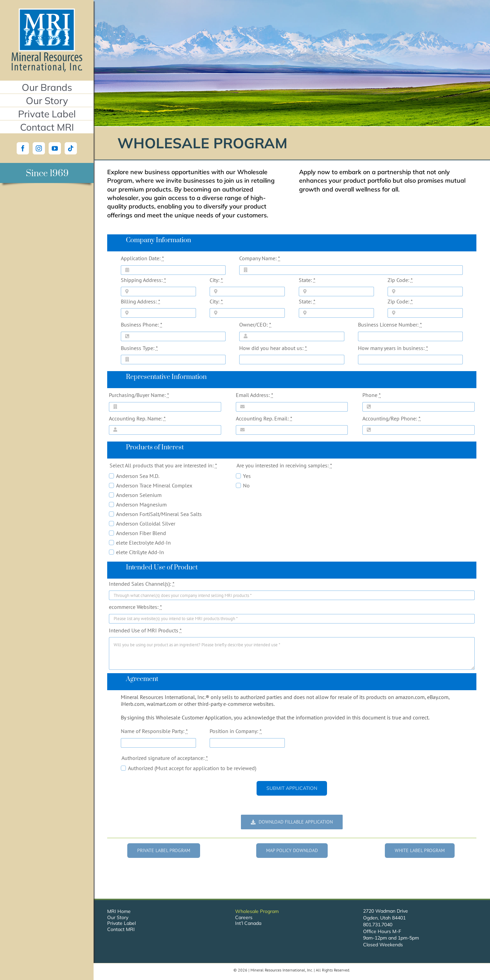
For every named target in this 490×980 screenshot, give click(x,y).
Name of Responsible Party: (154, 731)
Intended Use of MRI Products (145, 630)
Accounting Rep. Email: (264, 418)
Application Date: (142, 258)
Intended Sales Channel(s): (142, 584)
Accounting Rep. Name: (137, 418)
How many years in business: (393, 348)
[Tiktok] (71, 148)
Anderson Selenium (139, 495)
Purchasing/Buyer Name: (139, 395)
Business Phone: (142, 325)
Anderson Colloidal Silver (146, 524)
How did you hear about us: (273, 348)
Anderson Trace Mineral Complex (154, 485)
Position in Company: (236, 731)
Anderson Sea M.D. (138, 476)
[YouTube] (55, 148)
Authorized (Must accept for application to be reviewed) (192, 768)
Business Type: (139, 348)
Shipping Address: (143, 280)
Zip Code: (400, 280)
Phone (372, 395)
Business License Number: (390, 325)
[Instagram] (39, 148)
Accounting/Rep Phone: (391, 418)
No (246, 485)
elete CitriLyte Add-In (140, 552)
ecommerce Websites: (135, 607)
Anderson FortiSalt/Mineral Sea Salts (159, 514)
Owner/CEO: (255, 325)
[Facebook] (23, 148)
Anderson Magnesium (141, 504)
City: (216, 280)
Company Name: (260, 258)
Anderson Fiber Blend (141, 533)
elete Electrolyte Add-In (143, 543)
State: (307, 280)
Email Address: (255, 395)
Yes (247, 476)
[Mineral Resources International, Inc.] (47, 11)
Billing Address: (141, 301)
